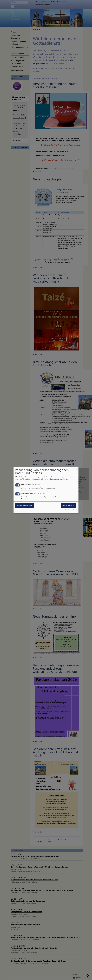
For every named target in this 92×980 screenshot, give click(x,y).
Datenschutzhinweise (58, 479)
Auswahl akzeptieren (24, 505)
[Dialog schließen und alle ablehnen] (77, 468)
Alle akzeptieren (69, 505)
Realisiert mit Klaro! (71, 510)
